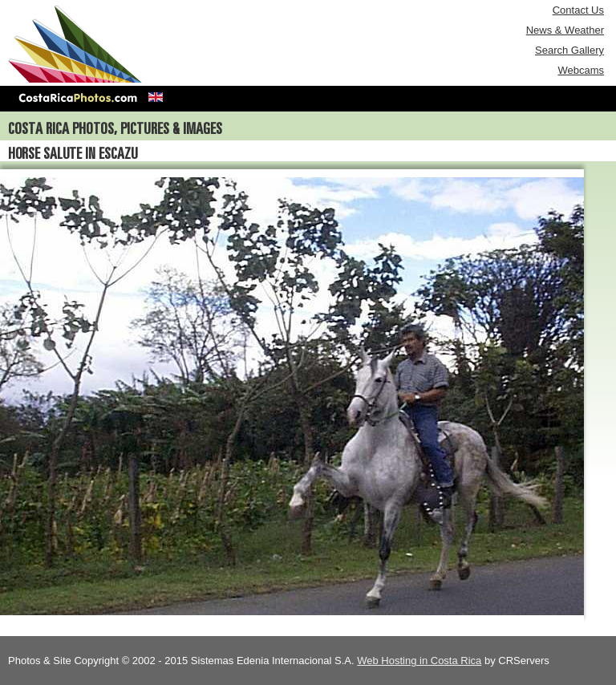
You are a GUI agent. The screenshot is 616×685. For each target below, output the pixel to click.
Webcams (581, 70)
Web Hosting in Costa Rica (419, 661)
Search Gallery (569, 50)
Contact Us (578, 10)
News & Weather (565, 30)
